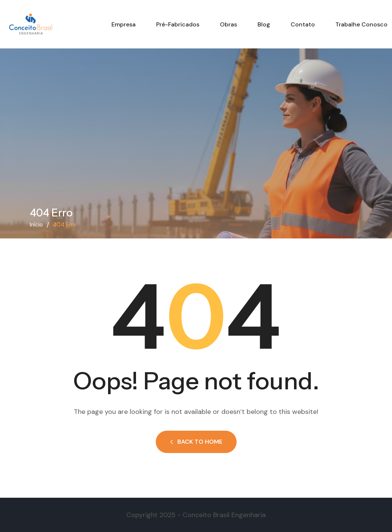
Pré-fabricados (178, 24)
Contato (303, 24)
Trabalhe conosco (361, 24)
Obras (228, 24)
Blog (264, 24)
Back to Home (196, 442)
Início (36, 225)
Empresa (124, 24)
